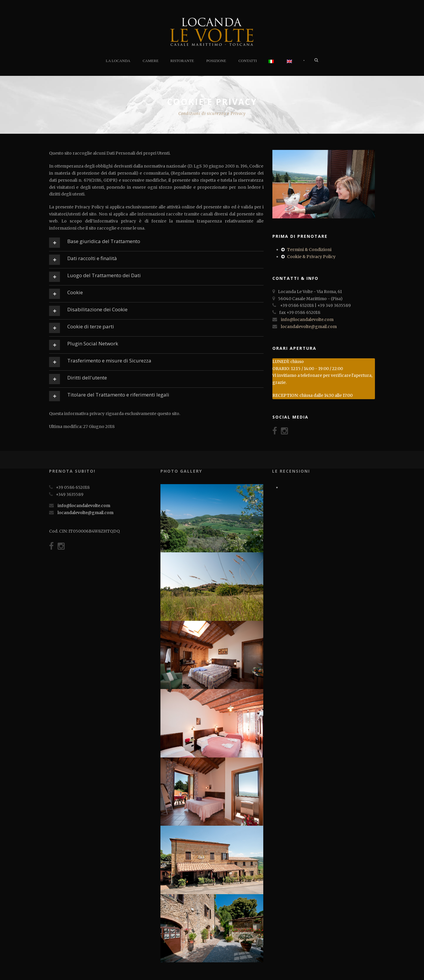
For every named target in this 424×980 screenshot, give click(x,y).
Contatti (248, 61)
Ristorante (182, 61)
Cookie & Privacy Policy (311, 257)
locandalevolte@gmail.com (309, 327)
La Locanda (118, 61)
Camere (150, 61)
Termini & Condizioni (309, 250)
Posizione (216, 61)
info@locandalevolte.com (307, 320)
